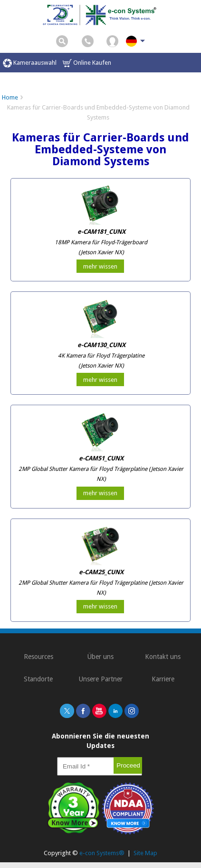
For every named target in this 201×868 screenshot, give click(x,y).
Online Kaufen (87, 63)
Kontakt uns (163, 657)
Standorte (38, 679)
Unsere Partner (101, 679)
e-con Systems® (102, 853)
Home (10, 97)
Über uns (100, 657)
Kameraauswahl (30, 63)
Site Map (145, 853)
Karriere (163, 679)
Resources (38, 657)
